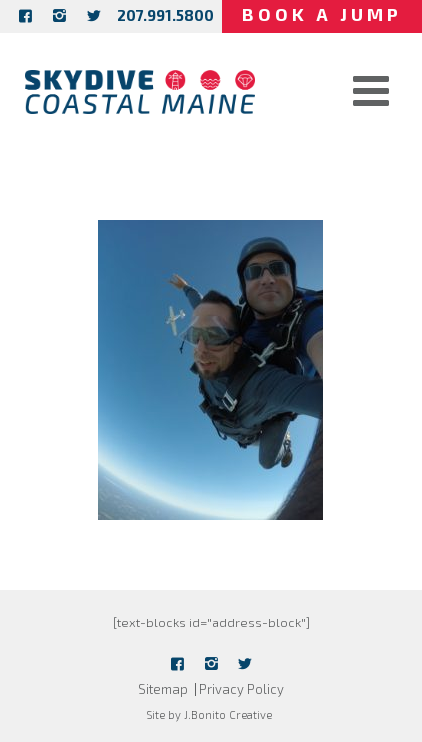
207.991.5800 (165, 15)
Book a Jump (322, 14)
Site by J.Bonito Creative (209, 714)
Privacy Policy (241, 689)
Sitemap (163, 689)
